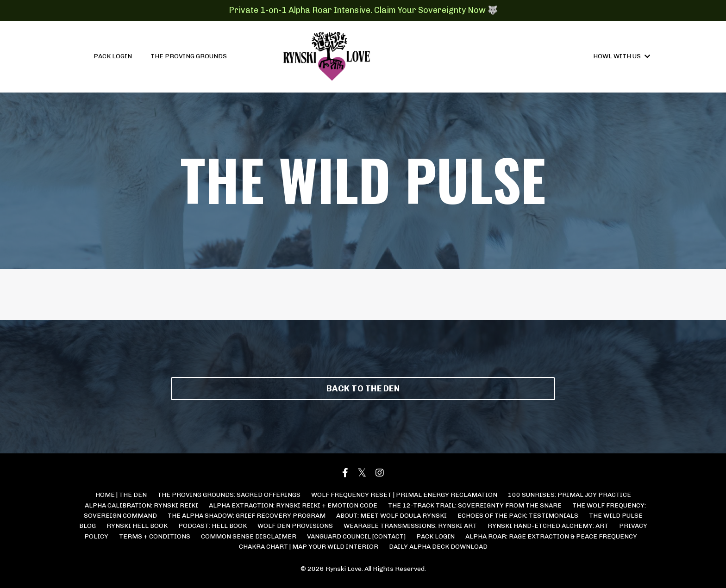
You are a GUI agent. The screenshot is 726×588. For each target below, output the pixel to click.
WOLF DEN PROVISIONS (295, 526)
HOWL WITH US (622, 56)
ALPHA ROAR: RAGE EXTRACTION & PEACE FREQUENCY (551, 536)
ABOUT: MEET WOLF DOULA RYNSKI (391, 516)
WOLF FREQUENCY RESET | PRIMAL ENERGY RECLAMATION (404, 495)
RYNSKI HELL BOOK (137, 526)
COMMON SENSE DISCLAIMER (249, 536)
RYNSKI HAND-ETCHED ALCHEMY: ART (548, 526)
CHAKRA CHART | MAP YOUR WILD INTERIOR (309, 547)
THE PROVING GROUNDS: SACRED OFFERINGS (229, 495)
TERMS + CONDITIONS (155, 536)
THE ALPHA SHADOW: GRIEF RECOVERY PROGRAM (247, 516)
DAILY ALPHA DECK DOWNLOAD (438, 547)
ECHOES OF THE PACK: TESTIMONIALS (518, 516)
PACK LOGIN (113, 56)
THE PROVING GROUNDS (189, 56)
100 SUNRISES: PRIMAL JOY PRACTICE (570, 495)
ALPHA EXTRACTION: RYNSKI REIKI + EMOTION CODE (293, 505)
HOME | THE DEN (121, 495)
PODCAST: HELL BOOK (213, 526)
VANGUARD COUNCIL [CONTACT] (356, 536)
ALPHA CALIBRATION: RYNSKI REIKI (141, 505)
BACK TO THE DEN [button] (363, 389)
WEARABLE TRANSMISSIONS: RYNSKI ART (410, 526)
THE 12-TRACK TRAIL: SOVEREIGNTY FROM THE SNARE (475, 505)
